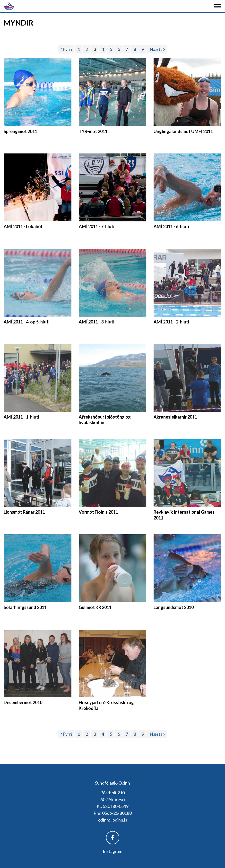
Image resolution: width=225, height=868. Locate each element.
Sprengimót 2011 (20, 131)
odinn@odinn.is (113, 820)
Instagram (112, 851)
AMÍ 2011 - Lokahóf (23, 226)
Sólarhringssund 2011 (25, 607)
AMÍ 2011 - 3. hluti (96, 322)
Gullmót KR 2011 (95, 607)
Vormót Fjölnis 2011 (98, 512)
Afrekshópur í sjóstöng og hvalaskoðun (105, 420)
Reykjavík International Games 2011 (184, 515)
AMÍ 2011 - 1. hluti (21, 417)
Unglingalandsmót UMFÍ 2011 (183, 131)
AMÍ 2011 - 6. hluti (171, 226)
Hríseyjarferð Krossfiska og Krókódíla (106, 705)
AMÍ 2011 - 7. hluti (96, 226)
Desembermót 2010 (23, 702)
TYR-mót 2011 (93, 131)
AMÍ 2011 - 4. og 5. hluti (26, 322)
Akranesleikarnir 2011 (175, 417)
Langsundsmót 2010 (174, 607)
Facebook (113, 838)
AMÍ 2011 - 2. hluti (171, 322)
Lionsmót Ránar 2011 (24, 512)
